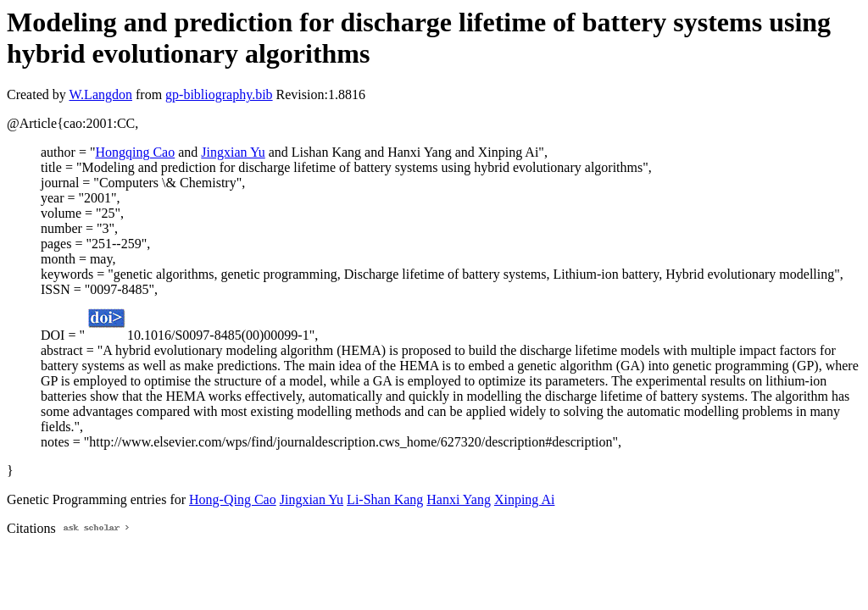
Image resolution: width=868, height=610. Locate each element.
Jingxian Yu (233, 152)
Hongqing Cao (135, 152)
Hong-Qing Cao (233, 499)
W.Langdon (100, 94)
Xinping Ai (525, 499)
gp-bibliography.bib (219, 94)
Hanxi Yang (459, 499)
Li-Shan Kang (385, 499)
